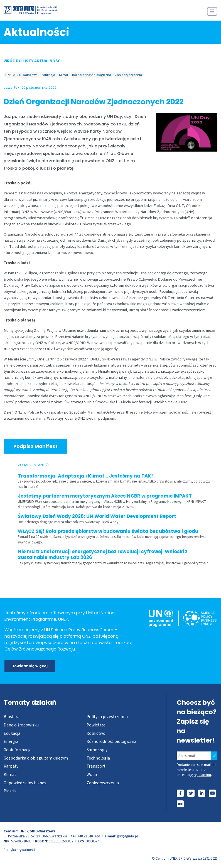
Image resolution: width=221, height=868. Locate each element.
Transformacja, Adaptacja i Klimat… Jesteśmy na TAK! (85, 476)
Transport (96, 766)
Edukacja (48, 75)
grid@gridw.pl (127, 836)
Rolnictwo (96, 733)
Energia (11, 741)
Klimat (64, 75)
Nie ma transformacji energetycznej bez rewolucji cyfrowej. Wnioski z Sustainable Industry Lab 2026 (103, 555)
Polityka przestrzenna (107, 717)
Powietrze (96, 725)
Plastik (10, 791)
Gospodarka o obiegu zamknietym (36, 758)
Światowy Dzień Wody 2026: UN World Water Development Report (97, 516)
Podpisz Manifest (35, 446)
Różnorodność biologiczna (92, 75)
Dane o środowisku (21, 725)
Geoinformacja (18, 750)
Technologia (98, 758)
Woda (92, 775)
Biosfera (12, 717)
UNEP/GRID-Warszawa (21, 75)
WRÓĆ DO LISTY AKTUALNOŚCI (33, 61)
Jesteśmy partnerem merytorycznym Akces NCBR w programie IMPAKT (105, 496)
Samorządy (97, 750)
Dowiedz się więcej (30, 666)
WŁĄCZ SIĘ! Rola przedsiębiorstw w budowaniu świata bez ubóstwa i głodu (108, 531)
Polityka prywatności (19, 850)
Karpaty (11, 766)
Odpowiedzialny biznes (25, 783)
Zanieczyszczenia (128, 75)
